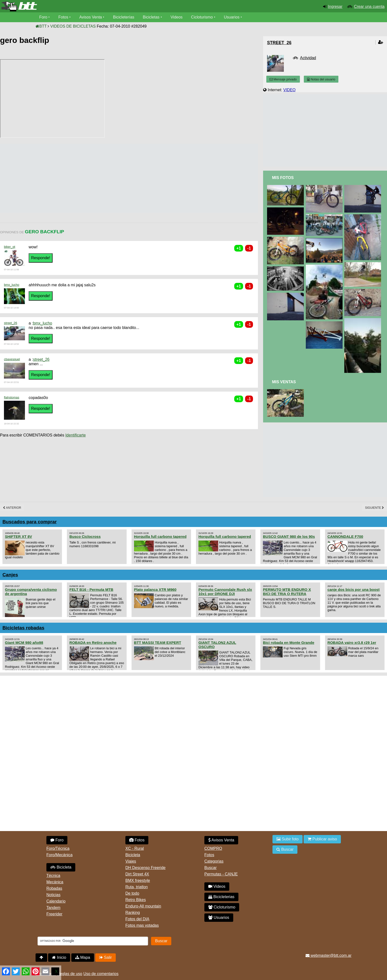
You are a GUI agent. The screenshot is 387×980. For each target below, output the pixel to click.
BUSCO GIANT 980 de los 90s (289, 536)
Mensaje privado (283, 79)
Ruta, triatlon (137, 887)
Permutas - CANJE (221, 874)
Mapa (83, 957)
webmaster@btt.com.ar (329, 955)
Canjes (10, 575)
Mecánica (55, 882)
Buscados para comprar (30, 522)
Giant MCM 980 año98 (24, 643)
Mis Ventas (284, 382)
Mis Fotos (283, 178)
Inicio (59, 957)
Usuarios (232, 17)
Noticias (53, 895)
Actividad (308, 58)
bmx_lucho (12, 285)
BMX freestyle (138, 880)
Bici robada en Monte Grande (289, 643)
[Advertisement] (90, 178)
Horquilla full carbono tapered (160, 536)
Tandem (53, 908)
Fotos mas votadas (142, 925)
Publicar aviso (322, 839)
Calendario (56, 901)
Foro (43, 17)
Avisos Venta (91, 17)
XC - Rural (135, 848)
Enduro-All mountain (143, 906)
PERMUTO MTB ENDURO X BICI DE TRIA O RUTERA (287, 592)
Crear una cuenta (369, 7)
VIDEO (290, 90)
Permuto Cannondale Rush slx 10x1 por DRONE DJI (225, 592)
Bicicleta (61, 867)
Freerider (54, 914)
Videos (177, 17)
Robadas (54, 888)
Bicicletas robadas (23, 628)
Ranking (133, 913)
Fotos (63, 17)
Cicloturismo (202, 17)
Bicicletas (152, 17)
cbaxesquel (12, 359)
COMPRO (213, 848)
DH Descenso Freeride (145, 868)
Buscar (211, 868)
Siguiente (375, 508)
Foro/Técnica (58, 848)
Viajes (131, 861)
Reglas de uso (70, 974)
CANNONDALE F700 (345, 536)
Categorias (214, 861)
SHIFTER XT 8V (19, 536)
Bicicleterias (221, 897)
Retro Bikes (136, 900)
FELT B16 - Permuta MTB (91, 590)
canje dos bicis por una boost (354, 590)
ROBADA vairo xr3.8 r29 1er (352, 643)
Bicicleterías (124, 17)
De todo (132, 893)
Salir (106, 957)
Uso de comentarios (101, 974)
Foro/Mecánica (59, 855)
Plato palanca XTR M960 (155, 590)
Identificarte (76, 435)
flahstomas (12, 397)
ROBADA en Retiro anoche (93, 643)
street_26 (10, 323)
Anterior (12, 508)
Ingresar (335, 7)
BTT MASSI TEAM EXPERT (158, 643)
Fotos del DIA (137, 919)
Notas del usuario (321, 79)
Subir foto (288, 839)
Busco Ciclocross (85, 536)
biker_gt (10, 247)
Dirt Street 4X (137, 874)
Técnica (53, 876)
